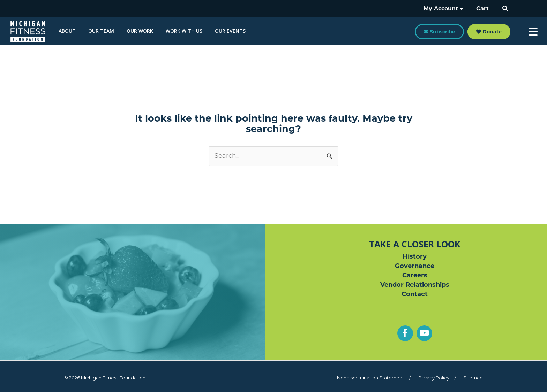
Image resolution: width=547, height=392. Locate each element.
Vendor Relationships (415, 285)
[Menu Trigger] (533, 31)
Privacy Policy (434, 378)
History (415, 256)
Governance (415, 266)
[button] (505, 9)
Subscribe (439, 32)
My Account (446, 9)
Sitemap (473, 378)
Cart (484, 9)
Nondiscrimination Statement (370, 378)
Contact (415, 294)
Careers (415, 275)
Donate (489, 32)
